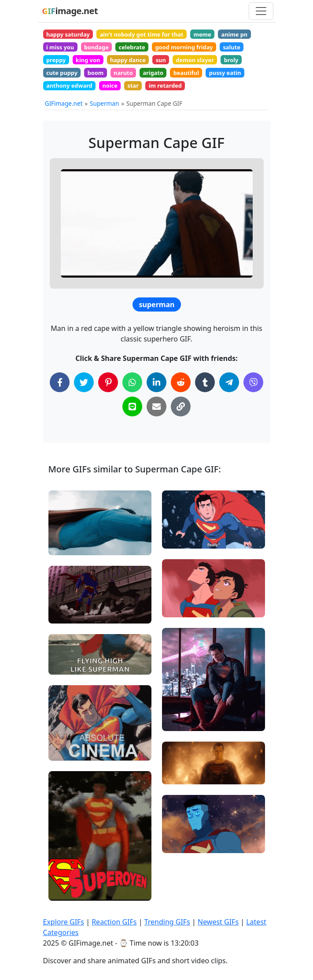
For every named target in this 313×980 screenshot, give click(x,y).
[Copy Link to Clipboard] (181, 406)
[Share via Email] (156, 406)
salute (231, 47)
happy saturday (68, 34)
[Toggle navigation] (261, 11)
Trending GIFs (167, 922)
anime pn (234, 34)
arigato (153, 73)
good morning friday (184, 47)
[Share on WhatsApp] (132, 382)
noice (110, 85)
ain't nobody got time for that (142, 34)
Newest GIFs (218, 922)
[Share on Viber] (253, 382)
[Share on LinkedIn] (156, 382)
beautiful (186, 73)
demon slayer (195, 60)
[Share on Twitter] (84, 382)
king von (88, 60)
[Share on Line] (132, 406)
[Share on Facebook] (60, 382)
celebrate (132, 47)
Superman (104, 103)
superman (157, 304)
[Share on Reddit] (181, 382)
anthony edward (69, 85)
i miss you (60, 47)
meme (202, 34)
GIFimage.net (64, 103)
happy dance (128, 60)
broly (231, 60)
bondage (96, 47)
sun (161, 60)
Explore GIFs (64, 922)
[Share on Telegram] (229, 382)
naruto (123, 73)
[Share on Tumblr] (205, 382)
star (133, 85)
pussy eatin (225, 73)
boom (96, 73)
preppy (56, 60)
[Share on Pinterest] (108, 382)
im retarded (165, 85)
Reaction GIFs (114, 922)
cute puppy (62, 73)
